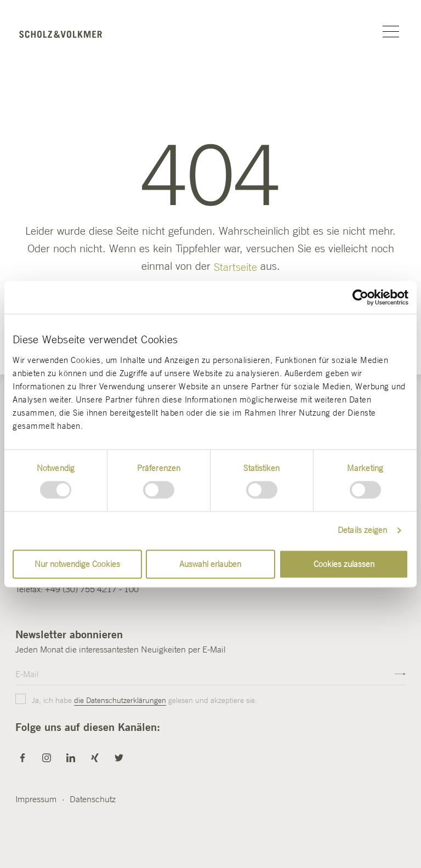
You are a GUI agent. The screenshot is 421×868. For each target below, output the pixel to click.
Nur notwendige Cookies (77, 564)
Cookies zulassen (344, 564)
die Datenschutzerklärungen (120, 700)
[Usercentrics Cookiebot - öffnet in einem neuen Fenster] (360, 297)
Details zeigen (362, 531)
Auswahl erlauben (210, 564)
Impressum (36, 799)
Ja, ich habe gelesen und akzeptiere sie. (137, 700)
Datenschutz (93, 799)
